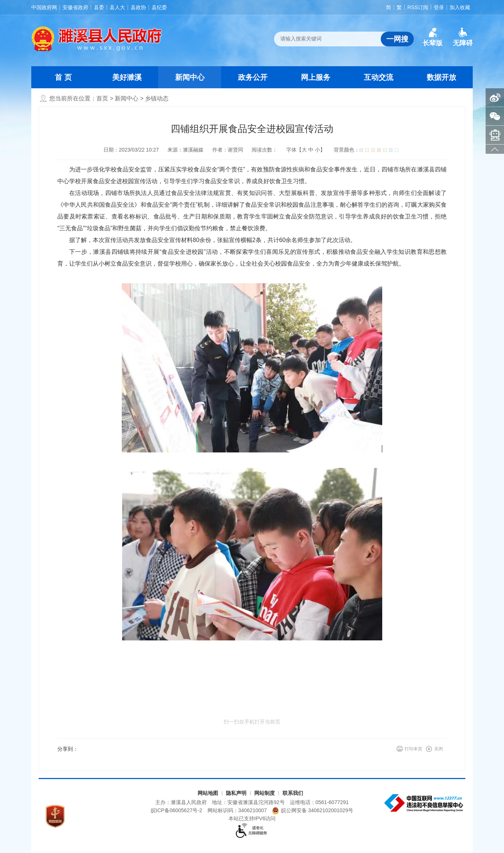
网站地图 (208, 793)
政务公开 (253, 77)
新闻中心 (190, 77)
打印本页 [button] (414, 749)
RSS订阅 (418, 7)
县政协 (138, 7)
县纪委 (159, 7)
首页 (102, 98)
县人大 (117, 7)
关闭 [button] (439, 749)
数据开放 (441, 77)
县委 (99, 7)
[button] (433, 37)
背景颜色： (366, 150)
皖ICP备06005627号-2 (177, 810)
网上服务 (316, 77)
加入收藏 (460, 7)
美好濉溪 (127, 77)
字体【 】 (306, 150)
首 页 (63, 77)
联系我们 (293, 793)
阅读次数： (265, 150)
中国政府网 (44, 7)
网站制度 (265, 793)
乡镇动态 (157, 98)
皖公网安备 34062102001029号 (313, 811)
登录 (439, 7)
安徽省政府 (75, 7)
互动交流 (379, 77)
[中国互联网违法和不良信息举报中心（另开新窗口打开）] (425, 803)
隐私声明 (236, 793)
